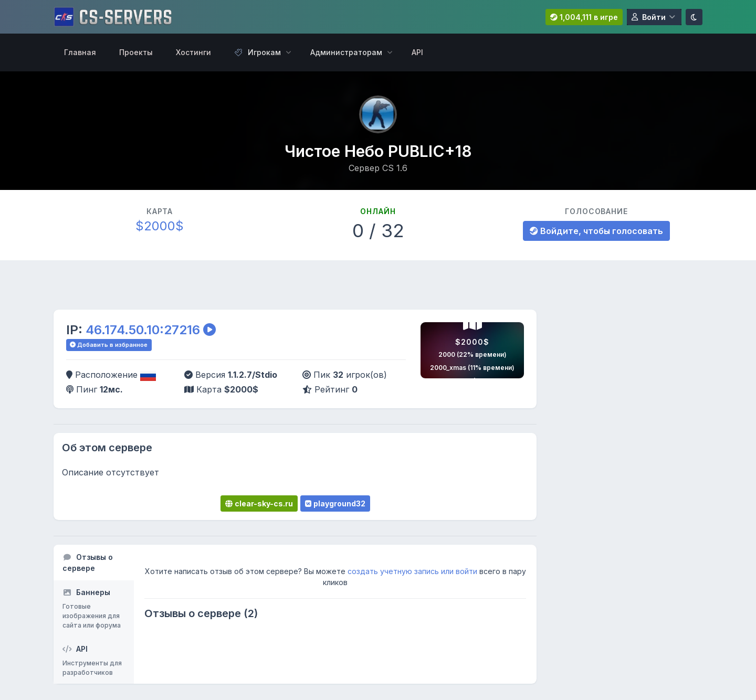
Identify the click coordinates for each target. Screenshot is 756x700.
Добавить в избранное (109, 345)
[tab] (94, 563)
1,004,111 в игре (584, 17)
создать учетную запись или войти (412, 571)
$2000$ (160, 226)
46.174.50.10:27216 (143, 330)
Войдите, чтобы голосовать (596, 231)
